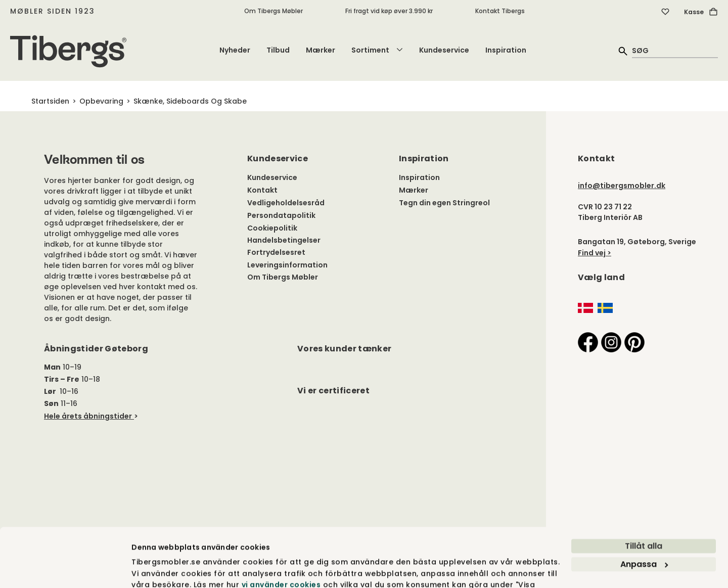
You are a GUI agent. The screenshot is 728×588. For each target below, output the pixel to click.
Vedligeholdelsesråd (286, 203)
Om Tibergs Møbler (274, 11)
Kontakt (262, 190)
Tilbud (278, 50)
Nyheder (235, 50)
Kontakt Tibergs (500, 11)
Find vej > (595, 253)
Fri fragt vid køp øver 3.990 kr (389, 11)
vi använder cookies (281, 531)
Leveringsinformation (287, 265)
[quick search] (675, 50)
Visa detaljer (155, 569)
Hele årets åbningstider (88, 416)
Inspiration (506, 50)
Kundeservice (444, 50)
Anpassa (644, 511)
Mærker (321, 50)
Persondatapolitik (281, 215)
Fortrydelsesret (276, 252)
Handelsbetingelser (284, 240)
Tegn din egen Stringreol (444, 203)
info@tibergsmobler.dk (622, 186)
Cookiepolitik (272, 228)
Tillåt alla (644, 493)
